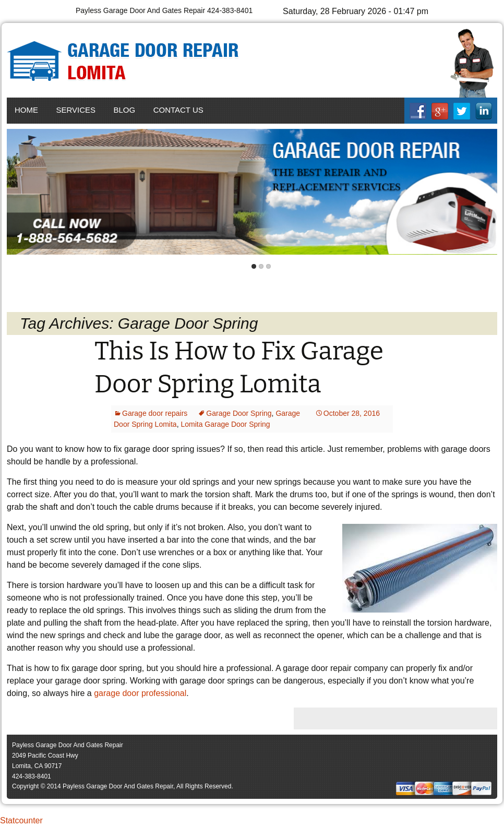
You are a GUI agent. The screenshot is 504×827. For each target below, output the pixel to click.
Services (76, 110)
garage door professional (140, 693)
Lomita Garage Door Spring (225, 424)
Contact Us (178, 110)
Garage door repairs (155, 413)
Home (26, 110)
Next (487, 192)
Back (17, 192)
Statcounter (21, 820)
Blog (125, 110)
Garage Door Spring (239, 413)
